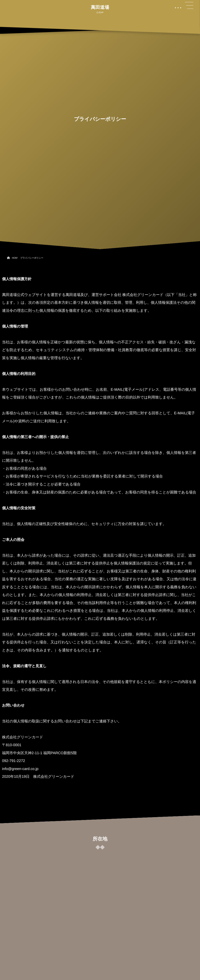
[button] (189, 6)
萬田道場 (100, 7)
